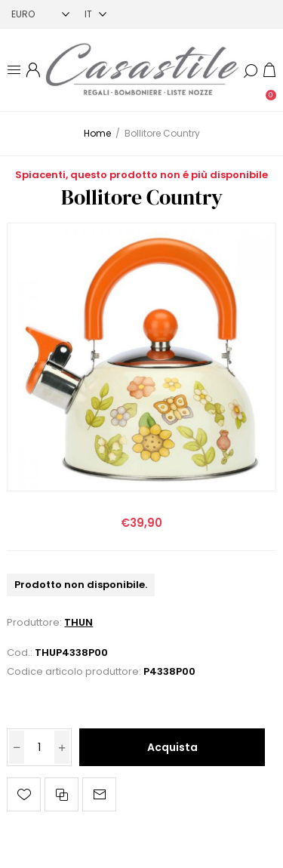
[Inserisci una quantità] (39, 747)
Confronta (62, 794)
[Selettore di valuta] (40, 14)
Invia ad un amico (99, 794)
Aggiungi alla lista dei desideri (24, 794)
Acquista (172, 747)
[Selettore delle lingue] (95, 14)
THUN (78, 622)
